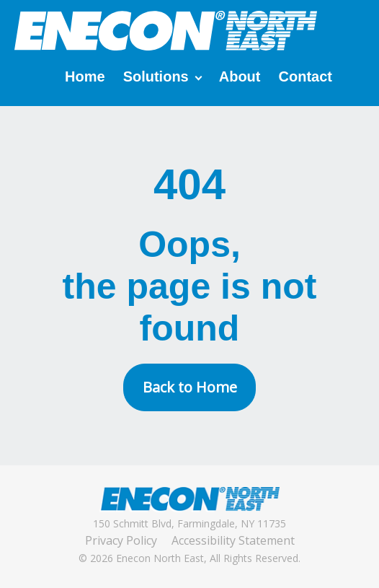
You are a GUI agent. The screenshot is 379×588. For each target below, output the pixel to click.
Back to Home (190, 387)
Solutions (156, 76)
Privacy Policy (121, 540)
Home (85, 76)
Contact (306, 76)
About (240, 76)
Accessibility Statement (233, 540)
